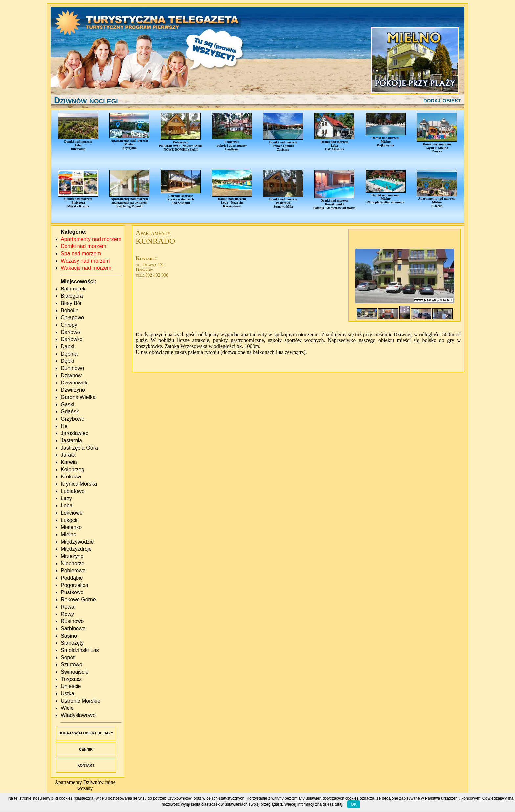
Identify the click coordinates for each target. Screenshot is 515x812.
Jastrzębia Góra (79, 448)
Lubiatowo (73, 491)
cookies (66, 798)
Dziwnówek (74, 383)
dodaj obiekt (442, 100)
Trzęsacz (71, 679)
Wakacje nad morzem (86, 268)
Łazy (66, 498)
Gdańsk (70, 412)
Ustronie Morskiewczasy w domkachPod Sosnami (181, 187)
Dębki (67, 361)
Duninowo (72, 368)
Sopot (68, 657)
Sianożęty (72, 643)
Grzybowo (73, 419)
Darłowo (70, 332)
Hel (65, 426)
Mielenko (71, 527)
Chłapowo (72, 318)
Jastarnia (71, 441)
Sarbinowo (73, 628)
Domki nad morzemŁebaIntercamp (78, 132)
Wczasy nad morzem (85, 261)
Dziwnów (71, 375)
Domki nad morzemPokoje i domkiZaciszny (283, 132)
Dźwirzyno (73, 390)
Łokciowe (72, 513)
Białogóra (72, 296)
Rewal (68, 607)
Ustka (67, 694)
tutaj (338, 804)
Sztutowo (72, 665)
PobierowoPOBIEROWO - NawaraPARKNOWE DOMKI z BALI (181, 132)
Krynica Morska (79, 484)
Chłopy (69, 325)
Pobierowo (73, 571)
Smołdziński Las (80, 650)
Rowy (67, 614)
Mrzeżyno (72, 556)
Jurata (68, 455)
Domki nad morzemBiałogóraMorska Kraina (78, 189)
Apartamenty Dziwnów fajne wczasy (85, 785)
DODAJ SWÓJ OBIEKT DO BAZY (86, 733)
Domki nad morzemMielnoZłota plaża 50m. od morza (386, 187)
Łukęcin (70, 520)
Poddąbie (72, 578)
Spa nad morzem (81, 254)
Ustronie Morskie (80, 701)
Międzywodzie (77, 542)
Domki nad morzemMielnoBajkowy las (386, 130)
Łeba (67, 506)
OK (354, 804)
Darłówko (72, 339)
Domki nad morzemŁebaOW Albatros (334, 132)
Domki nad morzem (84, 246)
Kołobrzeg (73, 469)
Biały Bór (71, 303)
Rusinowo (72, 621)
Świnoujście (75, 672)
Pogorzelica (75, 585)
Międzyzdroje (76, 549)
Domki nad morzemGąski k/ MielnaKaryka (437, 133)
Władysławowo (78, 715)
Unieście (71, 686)
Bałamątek (73, 289)
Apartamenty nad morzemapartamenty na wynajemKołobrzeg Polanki (129, 189)
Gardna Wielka (78, 397)
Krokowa (71, 477)
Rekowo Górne (78, 600)
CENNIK (86, 749)
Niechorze (73, 563)
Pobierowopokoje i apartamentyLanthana (232, 132)
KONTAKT (86, 765)
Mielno (68, 534)
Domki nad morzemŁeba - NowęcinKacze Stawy (232, 189)
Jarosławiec (75, 433)
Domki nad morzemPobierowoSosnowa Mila (283, 189)
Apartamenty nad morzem (91, 239)
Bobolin (69, 310)
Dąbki (67, 347)
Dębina (69, 354)
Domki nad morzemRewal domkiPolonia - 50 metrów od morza (335, 190)
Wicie (67, 708)
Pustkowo (72, 592)
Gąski (67, 404)
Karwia (69, 462)
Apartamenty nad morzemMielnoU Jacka (437, 189)
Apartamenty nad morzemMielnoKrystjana (129, 131)
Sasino (69, 636)
